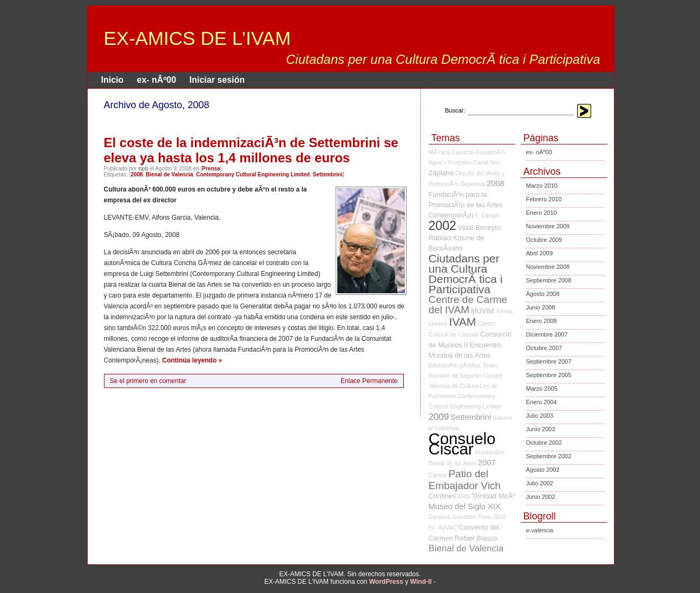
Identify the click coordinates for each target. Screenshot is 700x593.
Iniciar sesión (217, 80)
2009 (439, 417)
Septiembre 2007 (549, 361)
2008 (137, 174)
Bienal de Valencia (169, 174)
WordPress (386, 582)
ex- (433, 528)
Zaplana (441, 173)
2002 (443, 226)
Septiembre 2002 (549, 456)
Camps (438, 475)
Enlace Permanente (369, 381)
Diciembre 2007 (547, 334)
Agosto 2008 (543, 294)
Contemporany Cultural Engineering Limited (253, 174)
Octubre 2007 (544, 348)
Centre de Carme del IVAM (468, 305)
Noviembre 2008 (548, 267)
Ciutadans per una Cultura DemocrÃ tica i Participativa (466, 274)
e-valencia (540, 530)
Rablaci (440, 238)
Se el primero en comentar (148, 381)
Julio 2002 (540, 483)
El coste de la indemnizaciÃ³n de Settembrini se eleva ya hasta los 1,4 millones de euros (251, 150)
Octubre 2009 (544, 240)
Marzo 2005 (542, 388)
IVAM (463, 322)
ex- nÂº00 (157, 80)
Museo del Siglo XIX (465, 506)
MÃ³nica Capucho (452, 152)
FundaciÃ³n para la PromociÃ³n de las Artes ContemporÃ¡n (466, 205)
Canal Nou (487, 162)
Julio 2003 (540, 416)
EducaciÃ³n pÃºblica (455, 365)
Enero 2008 (542, 321)
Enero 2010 (542, 213)
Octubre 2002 (544, 443)
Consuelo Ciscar (462, 444)
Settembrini (328, 174)
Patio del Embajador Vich (465, 480)
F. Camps (487, 215)
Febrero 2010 (544, 199)
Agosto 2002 (543, 470)
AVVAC (447, 528)
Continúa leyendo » (192, 360)
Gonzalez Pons (472, 517)
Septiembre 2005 (549, 375)
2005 (464, 496)
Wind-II (421, 582)
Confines (442, 496)
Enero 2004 (542, 402)
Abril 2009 (540, 253)
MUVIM (482, 311)
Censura (440, 517)
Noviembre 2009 (548, 226)
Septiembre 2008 (549, 280)
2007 (487, 463)
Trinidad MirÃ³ (493, 496)
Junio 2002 (541, 497)
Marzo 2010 (542, 186)
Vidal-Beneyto (479, 228)
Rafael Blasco (476, 538)
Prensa (211, 169)
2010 (499, 517)
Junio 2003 (541, 429)
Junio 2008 (541, 307)
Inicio (113, 80)
